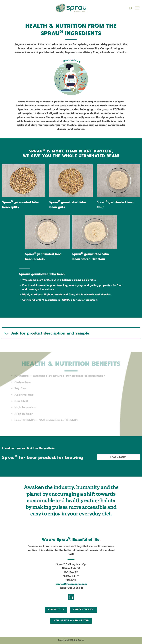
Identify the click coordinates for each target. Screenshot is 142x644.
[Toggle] (6, 334)
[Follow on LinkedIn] (71, 598)
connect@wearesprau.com (71, 584)
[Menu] (137, 8)
